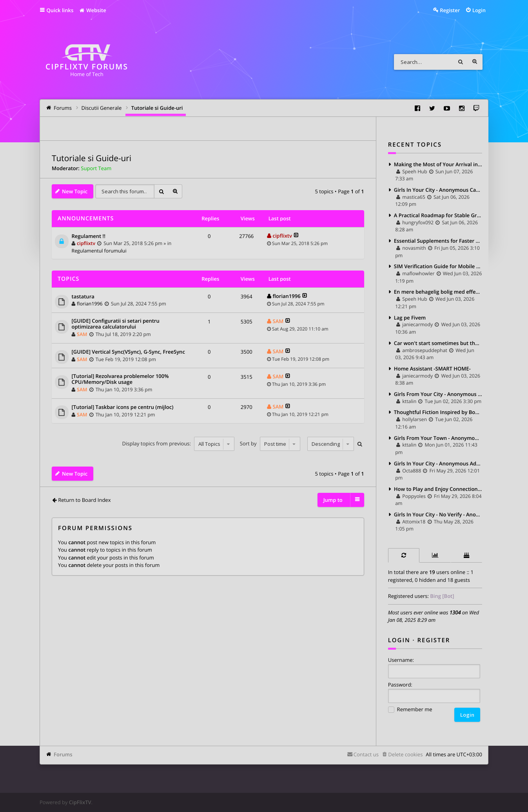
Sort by (270, 444)
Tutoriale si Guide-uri (92, 158)
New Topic (75, 191)
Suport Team (96, 168)
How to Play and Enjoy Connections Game (438, 489)
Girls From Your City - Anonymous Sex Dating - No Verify (438, 394)
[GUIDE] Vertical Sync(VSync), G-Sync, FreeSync (128, 352)
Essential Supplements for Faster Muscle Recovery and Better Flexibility (438, 241)
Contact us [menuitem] (366, 754)
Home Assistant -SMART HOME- (432, 369)
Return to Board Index (84, 500)
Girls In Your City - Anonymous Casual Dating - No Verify (438, 190)
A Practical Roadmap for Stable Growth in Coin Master (438, 215)
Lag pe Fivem (410, 318)
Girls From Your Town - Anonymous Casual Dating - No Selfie (438, 438)
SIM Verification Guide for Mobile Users (438, 266)
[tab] (404, 555)
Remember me (410, 710)
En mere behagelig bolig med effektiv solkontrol (438, 292)
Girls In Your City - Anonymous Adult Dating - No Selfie (438, 463)
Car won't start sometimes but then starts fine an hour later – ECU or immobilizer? (438, 343)
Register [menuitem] (450, 10)
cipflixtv (86, 243)
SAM (82, 334)
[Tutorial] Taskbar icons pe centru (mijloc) (123, 407)
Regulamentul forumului (99, 251)
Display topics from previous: (179, 444)
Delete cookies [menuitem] (405, 754)
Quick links (60, 10)
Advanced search (475, 62)
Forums (63, 754)
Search (461, 62)
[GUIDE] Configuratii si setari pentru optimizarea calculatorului (116, 324)
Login (399, 640)
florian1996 (90, 304)
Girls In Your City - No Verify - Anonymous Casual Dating (438, 514)
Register (434, 640)
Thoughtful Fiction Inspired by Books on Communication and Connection (438, 412)
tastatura (83, 297)
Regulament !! (89, 236)
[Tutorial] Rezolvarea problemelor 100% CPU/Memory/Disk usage (120, 379)
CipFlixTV (80, 802)
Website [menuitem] (92, 10)
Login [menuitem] (479, 10)
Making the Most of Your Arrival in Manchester (438, 164)
